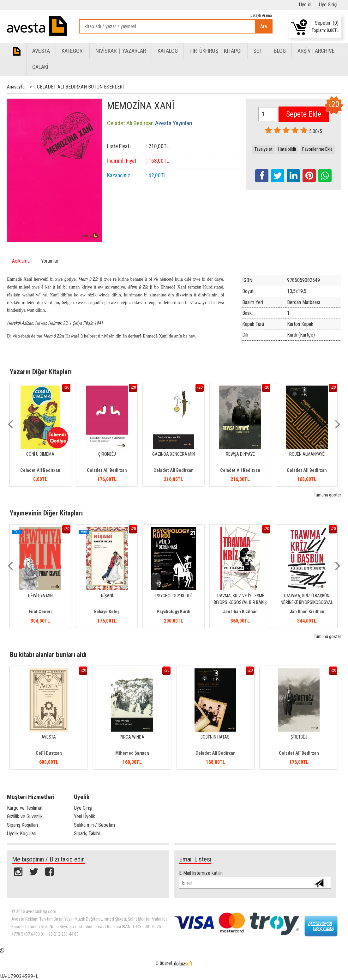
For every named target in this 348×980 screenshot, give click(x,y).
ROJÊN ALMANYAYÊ (307, 454)
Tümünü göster (327, 495)
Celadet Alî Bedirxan (40, 470)
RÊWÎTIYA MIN (40, 596)
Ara (264, 26)
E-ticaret (164, 963)
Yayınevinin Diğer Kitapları (46, 513)
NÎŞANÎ (107, 596)
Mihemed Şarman (132, 753)
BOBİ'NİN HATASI (216, 737)
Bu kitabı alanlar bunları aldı (48, 654)
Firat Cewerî (40, 612)
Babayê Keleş (107, 612)
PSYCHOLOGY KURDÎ (174, 596)
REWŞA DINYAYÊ (240, 454)
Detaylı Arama (261, 15)
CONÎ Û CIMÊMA (40, 454)
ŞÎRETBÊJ (299, 737)
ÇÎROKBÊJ (107, 454)
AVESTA (49, 737)
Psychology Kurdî (174, 612)
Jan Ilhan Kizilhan (240, 612)
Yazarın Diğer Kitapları (41, 372)
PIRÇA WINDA (132, 737)
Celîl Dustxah (49, 753)
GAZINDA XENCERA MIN (174, 454)
